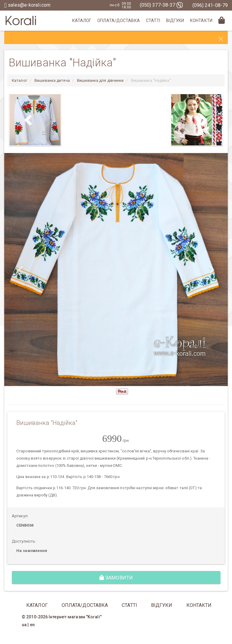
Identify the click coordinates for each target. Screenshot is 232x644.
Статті (153, 21)
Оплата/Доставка (119, 21)
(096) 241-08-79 (210, 5)
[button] (21, 270)
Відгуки (175, 21)
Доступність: (24, 541)
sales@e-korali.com (27, 5)
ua (24, 625)
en (32, 625)
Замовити (116, 578)
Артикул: (20, 516)
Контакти (201, 21)
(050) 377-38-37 (162, 5)
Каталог (82, 21)
